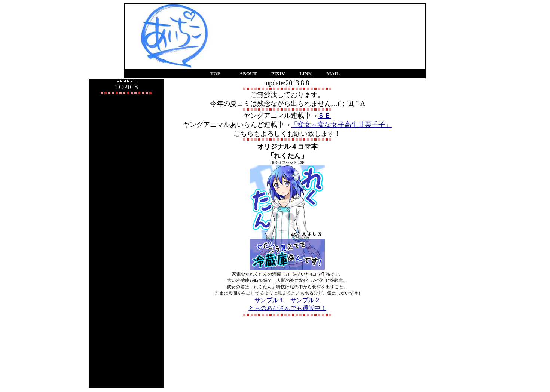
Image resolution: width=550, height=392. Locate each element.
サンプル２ (305, 300)
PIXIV (278, 73)
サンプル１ (269, 300)
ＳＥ (324, 116)
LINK (305, 73)
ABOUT (248, 73)
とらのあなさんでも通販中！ (287, 308)
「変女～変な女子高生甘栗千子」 (341, 125)
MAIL (333, 73)
